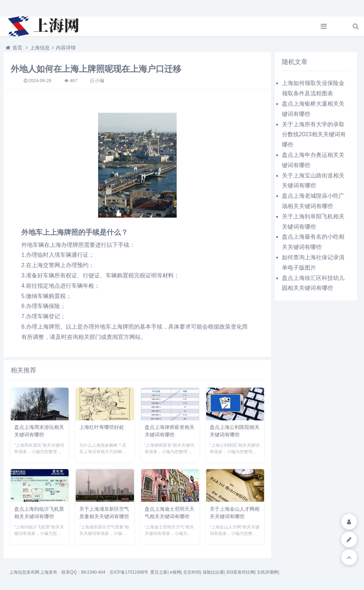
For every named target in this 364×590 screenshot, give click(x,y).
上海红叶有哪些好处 (102, 427)
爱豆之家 (159, 572)
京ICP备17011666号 (129, 572)
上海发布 (49, 572)
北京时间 (192, 572)
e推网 (175, 572)
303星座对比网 (240, 572)
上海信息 (40, 48)
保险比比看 (213, 572)
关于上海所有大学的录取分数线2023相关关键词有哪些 (314, 135)
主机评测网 (267, 572)
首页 (17, 48)
